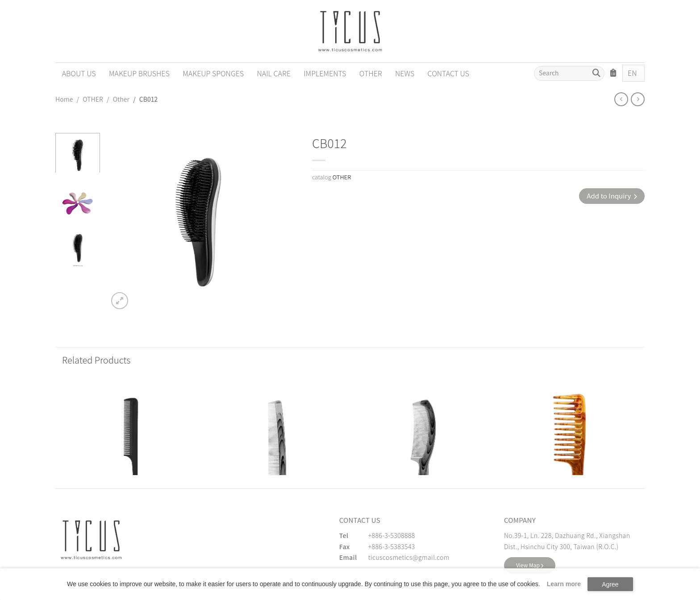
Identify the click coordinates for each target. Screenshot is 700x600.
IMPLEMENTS (325, 73)
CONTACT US (448, 73)
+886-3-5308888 (392, 535)
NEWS (405, 73)
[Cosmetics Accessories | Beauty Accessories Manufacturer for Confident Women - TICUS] (350, 31)
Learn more (564, 584)
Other (121, 99)
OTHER (371, 73)
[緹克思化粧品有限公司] (91, 540)
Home (64, 99)
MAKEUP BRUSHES (139, 73)
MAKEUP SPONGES (213, 73)
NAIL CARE (274, 73)
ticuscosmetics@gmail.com (409, 557)
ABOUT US (79, 73)
